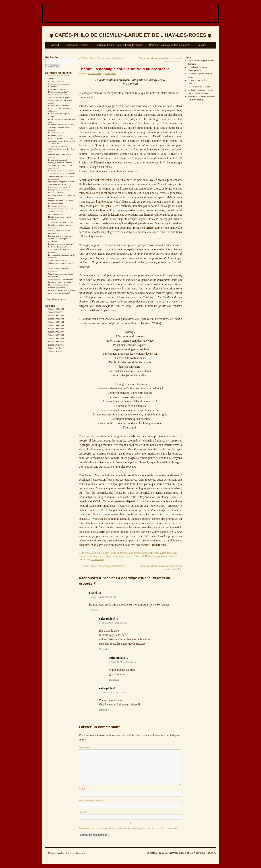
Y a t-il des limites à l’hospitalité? (62, 173)
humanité (83, 556)
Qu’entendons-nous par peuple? (61, 279)
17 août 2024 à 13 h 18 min (123, 662)
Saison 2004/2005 (56, 325)
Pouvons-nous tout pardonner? (60, 236)
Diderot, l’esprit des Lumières (60, 163)
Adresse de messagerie (91, 800)
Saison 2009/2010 (56, 342)
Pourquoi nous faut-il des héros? (61, 201)
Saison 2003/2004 (56, 322)
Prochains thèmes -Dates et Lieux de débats (119, 45)
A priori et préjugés (56, 81)
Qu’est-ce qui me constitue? (59, 84)
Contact (202, 45)
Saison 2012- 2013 (56, 351)
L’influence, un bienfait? (58, 92)
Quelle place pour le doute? (59, 97)
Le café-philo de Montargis (200, 87)
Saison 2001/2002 (56, 316)
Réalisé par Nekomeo (75, 853)
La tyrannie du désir (56, 203)
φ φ (130, 35)
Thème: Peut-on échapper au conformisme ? (102, 58)
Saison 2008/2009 (56, 338)
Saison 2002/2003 (56, 319)
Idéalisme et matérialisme (58, 285)
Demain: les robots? (56, 192)
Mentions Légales (56, 853)
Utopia (148, 556)
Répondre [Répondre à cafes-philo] (104, 649)
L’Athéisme (53, 87)
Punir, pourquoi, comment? (59, 190)
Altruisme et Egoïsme (57, 89)
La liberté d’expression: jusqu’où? (62, 171)
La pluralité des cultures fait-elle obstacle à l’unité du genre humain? (61, 127)
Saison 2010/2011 (56, 345)
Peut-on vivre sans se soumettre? (61, 244)
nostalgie (106, 556)
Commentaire (85, 747)
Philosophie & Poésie (77, 45)
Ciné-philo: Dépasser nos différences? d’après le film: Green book (62, 149)
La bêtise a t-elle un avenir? (59, 106)
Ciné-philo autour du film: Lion (61, 222)
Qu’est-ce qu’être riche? (58, 260)
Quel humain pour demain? (59, 187)
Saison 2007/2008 (56, 335)
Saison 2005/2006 (56, 329)
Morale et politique (56, 214)
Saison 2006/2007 (56, 332)
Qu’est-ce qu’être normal (58, 95)
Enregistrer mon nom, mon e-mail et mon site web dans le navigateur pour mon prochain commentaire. (128, 828)
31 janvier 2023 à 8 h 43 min (113, 623)
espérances (161, 553)
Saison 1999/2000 (56, 309)
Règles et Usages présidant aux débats (170, 45)
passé (128, 556)
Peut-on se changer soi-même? (60, 282)
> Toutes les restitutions (56, 299)
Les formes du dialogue (58, 206)
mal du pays (95, 556)
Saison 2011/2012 (56, 348)
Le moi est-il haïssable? (58, 160)
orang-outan (118, 556)
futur (175, 553)
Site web (83, 812)
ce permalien (97, 560)
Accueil (55, 45)
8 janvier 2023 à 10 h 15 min (103, 597)
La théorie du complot (57, 247)
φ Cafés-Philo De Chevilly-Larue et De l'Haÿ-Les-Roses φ (182, 853)
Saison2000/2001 (56, 312)
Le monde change (55, 135)
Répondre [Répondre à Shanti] (94, 610)
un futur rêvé (138, 556)
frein (169, 553)
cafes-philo (111, 73)
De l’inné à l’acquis (56, 133)
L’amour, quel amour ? (57, 287)
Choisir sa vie (54, 144)
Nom (82, 789)
